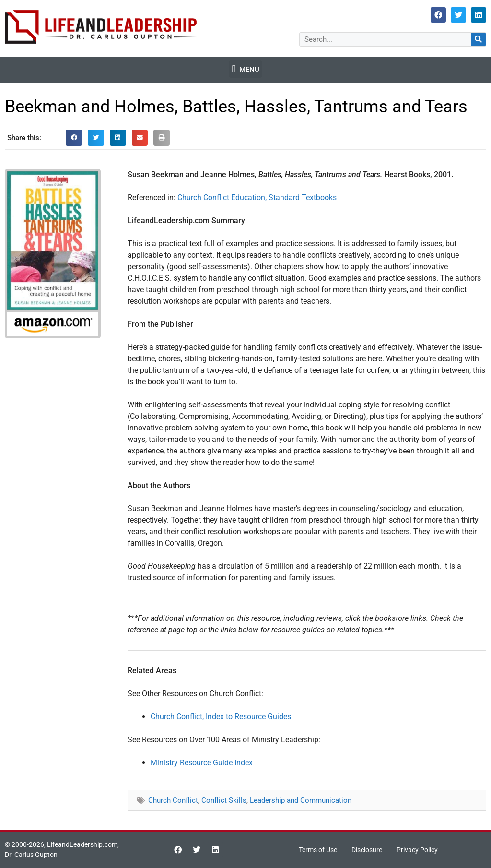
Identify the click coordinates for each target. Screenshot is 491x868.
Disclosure (367, 850)
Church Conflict (173, 800)
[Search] (479, 39)
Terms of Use (318, 850)
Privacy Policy (417, 850)
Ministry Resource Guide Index (202, 763)
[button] (245, 69)
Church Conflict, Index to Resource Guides (221, 717)
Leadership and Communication (301, 800)
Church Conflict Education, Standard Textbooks (257, 197)
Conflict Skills (224, 800)
